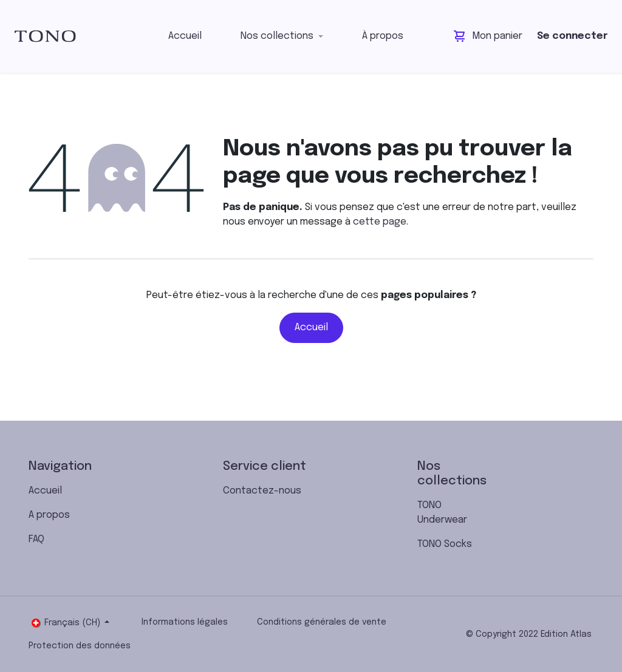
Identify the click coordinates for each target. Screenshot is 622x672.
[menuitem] (185, 36)
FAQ (36, 539)
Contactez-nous (262, 491)
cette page (380, 222)
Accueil (311, 328)
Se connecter (572, 36)
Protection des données (80, 646)
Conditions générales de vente (322, 622)
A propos (49, 515)
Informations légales (185, 622)
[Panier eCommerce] (488, 36)
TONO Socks (445, 544)
